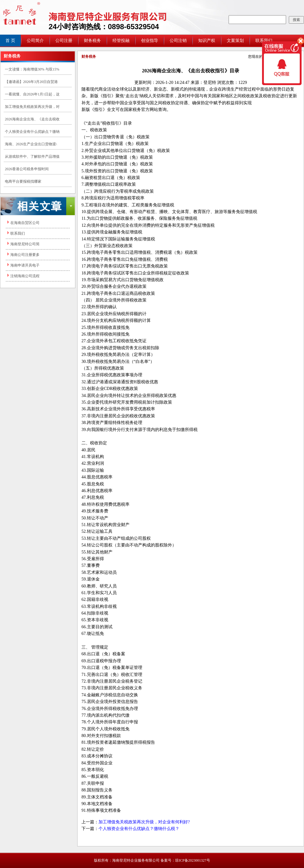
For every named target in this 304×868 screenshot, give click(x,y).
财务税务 (92, 41)
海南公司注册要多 (25, 255)
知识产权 (207, 41)
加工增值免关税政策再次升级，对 (32, 107)
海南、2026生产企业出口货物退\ (31, 144)
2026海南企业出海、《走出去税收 (32, 119)
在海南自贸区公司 (25, 223)
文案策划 (235, 41)
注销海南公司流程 (25, 276)
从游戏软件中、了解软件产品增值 (32, 157)
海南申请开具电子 (25, 265)
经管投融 (121, 41)
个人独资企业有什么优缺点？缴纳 (32, 132)
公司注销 (178, 41)
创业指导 (150, 41)
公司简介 (35, 41)
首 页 (10, 41)
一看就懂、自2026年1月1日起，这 (32, 94)
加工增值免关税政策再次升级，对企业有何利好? (144, 822)
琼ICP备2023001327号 (193, 860)
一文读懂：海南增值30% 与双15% (32, 69)
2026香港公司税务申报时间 (27, 169)
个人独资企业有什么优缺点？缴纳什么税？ (139, 829)
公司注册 (64, 41)
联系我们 (18, 233)
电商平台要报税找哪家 (23, 181)
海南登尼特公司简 (25, 244)
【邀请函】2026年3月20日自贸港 (31, 82)
